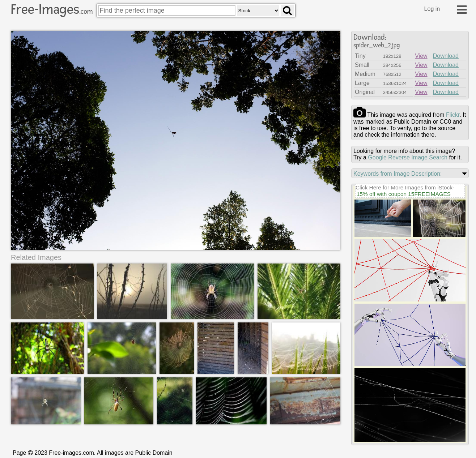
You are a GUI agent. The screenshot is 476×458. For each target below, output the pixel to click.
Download (446, 56)
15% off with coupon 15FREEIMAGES (404, 194)
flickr (453, 115)
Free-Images (52, 9)
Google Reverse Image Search (408, 157)
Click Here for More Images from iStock (404, 187)
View (421, 56)
